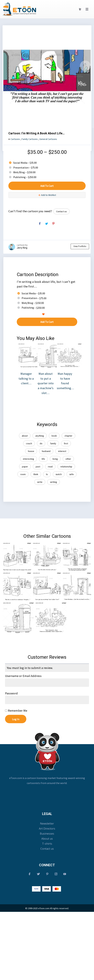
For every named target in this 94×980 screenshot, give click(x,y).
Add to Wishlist (47, 195)
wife (72, 474)
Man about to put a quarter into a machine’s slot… (50, 375)
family (53, 443)
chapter (68, 436)
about (25, 436)
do (41, 443)
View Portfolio (80, 246)
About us (47, 839)
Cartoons (15, 139)
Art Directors (47, 829)
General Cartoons (48, 139)
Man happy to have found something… (69, 373)
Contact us (61, 211)
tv (47, 474)
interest (62, 451)
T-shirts (47, 844)
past (38, 467)
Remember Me (16, 711)
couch (29, 443)
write (40, 482)
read (50, 467)
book (54, 436)
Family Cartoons (30, 139)
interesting (28, 459)
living (55, 459)
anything (40, 436)
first (66, 443)
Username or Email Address (23, 676)
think (36, 474)
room (23, 474)
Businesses (47, 834)
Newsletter (47, 824)
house (31, 451)
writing (54, 482)
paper (25, 467)
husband (46, 451)
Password (11, 693)
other (68, 459)
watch (59, 474)
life (43, 459)
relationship (66, 467)
